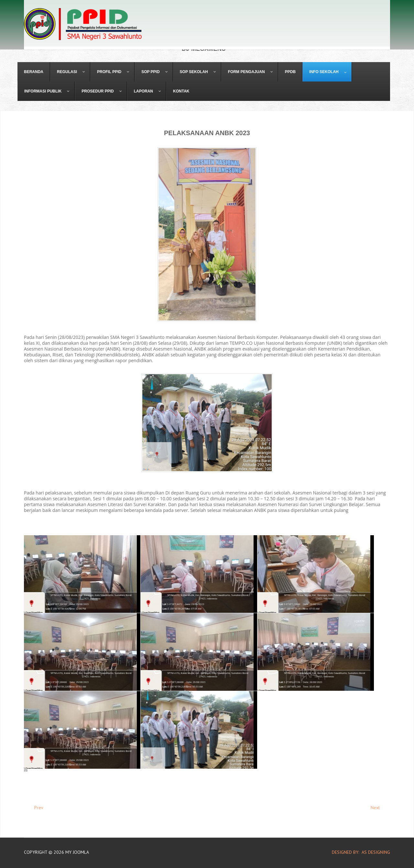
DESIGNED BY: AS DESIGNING (358, 852)
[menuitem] (34, 72)
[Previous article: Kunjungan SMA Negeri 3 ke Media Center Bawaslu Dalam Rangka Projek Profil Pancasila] (36, 808)
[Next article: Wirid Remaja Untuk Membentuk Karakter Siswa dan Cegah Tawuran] (378, 808)
